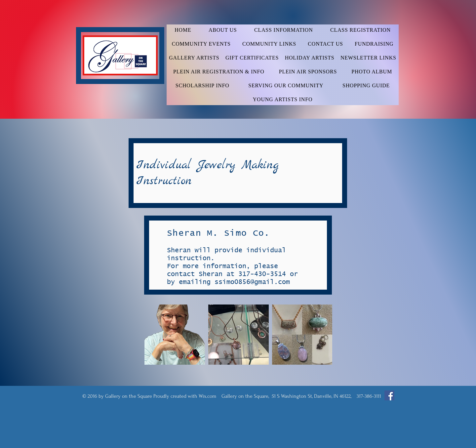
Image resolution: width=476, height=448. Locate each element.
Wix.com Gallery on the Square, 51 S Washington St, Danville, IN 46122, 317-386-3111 (290, 396)
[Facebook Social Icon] (389, 395)
